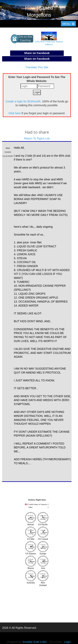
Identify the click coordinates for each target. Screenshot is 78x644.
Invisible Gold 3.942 (35, 642)
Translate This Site (37, 67)
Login (67, 642)
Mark (8, 148)
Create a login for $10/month (23, 101)
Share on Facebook (37, 53)
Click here (15, 113)
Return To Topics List (37, 138)
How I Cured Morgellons (39, 11)
